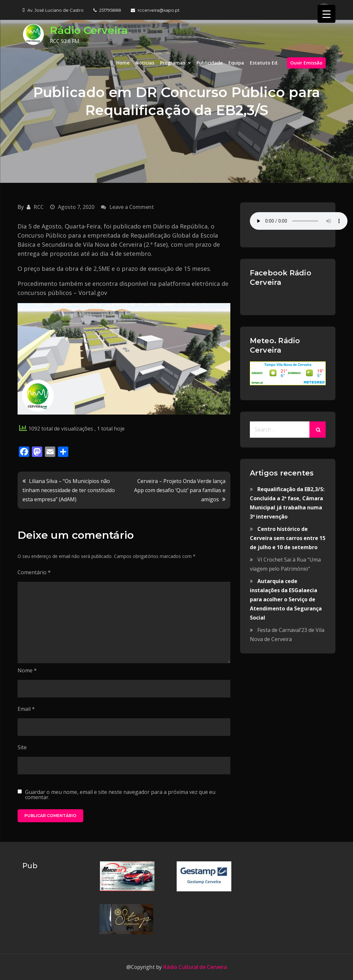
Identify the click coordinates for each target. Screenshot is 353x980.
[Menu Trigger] (326, 14)
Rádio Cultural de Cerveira (194, 967)
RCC (39, 207)
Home (123, 63)
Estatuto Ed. (264, 63)
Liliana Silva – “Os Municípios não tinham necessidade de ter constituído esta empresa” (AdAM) (69, 490)
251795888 (107, 10)
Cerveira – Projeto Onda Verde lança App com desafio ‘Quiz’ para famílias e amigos (180, 490)
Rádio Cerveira (89, 30)
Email (26, 709)
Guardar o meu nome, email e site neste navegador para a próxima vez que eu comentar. (120, 795)
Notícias (145, 63)
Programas (173, 63)
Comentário (34, 572)
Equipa (236, 63)
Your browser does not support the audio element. (299, 221)
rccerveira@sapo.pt (155, 10)
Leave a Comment (132, 207)
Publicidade (210, 63)
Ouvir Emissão (306, 63)
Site (22, 747)
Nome (27, 670)
